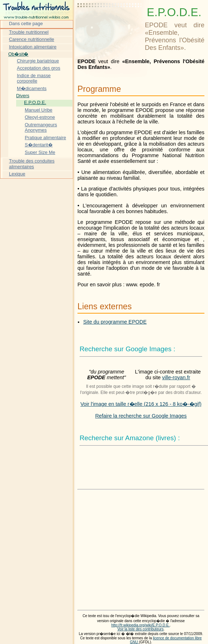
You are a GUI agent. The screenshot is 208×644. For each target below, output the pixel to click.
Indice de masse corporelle (34, 78)
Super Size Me (40, 152)
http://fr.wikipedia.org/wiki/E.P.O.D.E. (140, 625)
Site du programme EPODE (115, 322)
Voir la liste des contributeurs (140, 629)
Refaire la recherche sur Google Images (141, 416)
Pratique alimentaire (45, 138)
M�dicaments (32, 88)
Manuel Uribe (39, 110)
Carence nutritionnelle (32, 39)
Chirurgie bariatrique (38, 61)
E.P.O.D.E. (35, 102)
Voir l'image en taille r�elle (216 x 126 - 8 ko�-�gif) (141, 404)
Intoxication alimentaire (33, 47)
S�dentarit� (39, 145)
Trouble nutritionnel (29, 32)
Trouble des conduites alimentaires (32, 164)
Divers (23, 96)
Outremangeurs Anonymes (41, 128)
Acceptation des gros (39, 68)
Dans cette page (26, 23)
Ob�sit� (18, 54)
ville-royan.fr (176, 377)
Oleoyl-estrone (40, 117)
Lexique (17, 174)
